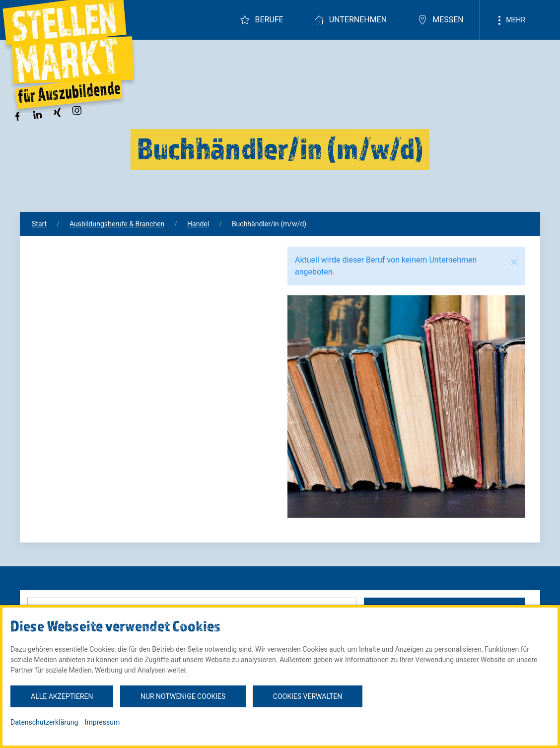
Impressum (102, 722)
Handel (198, 224)
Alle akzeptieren (62, 696)
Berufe (261, 20)
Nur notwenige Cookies (183, 696)
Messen (441, 20)
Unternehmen (350, 20)
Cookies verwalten (308, 696)
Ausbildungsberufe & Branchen (117, 224)
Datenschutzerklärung (44, 722)
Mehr (510, 20)
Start (39, 224)
